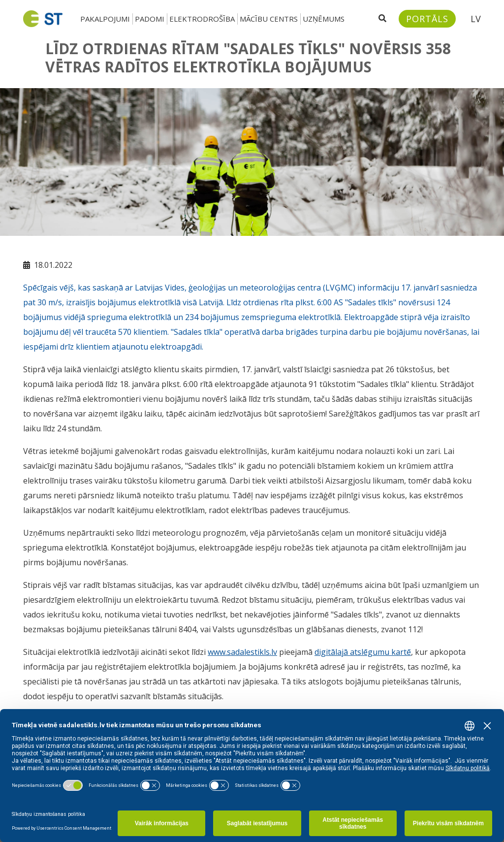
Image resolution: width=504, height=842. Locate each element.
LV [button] (476, 19)
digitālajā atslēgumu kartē (363, 652)
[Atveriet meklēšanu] (382, 19)
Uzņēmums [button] (324, 19)
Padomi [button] (150, 19)
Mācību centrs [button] (269, 19)
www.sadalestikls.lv (242, 652)
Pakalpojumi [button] (105, 19)
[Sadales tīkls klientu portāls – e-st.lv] (427, 19)
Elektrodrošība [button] (202, 19)
